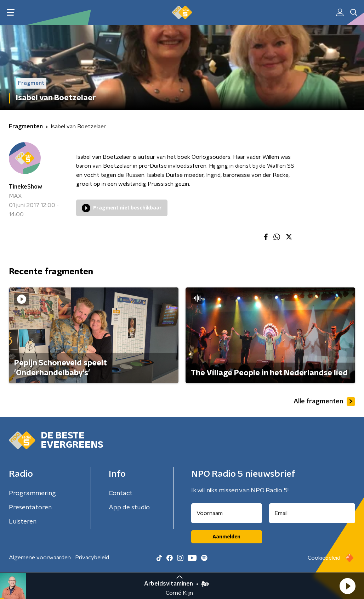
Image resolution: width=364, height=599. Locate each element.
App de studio (129, 508)
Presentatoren (30, 508)
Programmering (32, 493)
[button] (347, 586)
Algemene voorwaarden (40, 558)
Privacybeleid (92, 558)
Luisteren (23, 522)
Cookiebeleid (324, 558)
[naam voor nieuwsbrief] (227, 513)
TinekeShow (25, 187)
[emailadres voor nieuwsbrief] (312, 513)
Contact (121, 493)
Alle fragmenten (324, 402)
